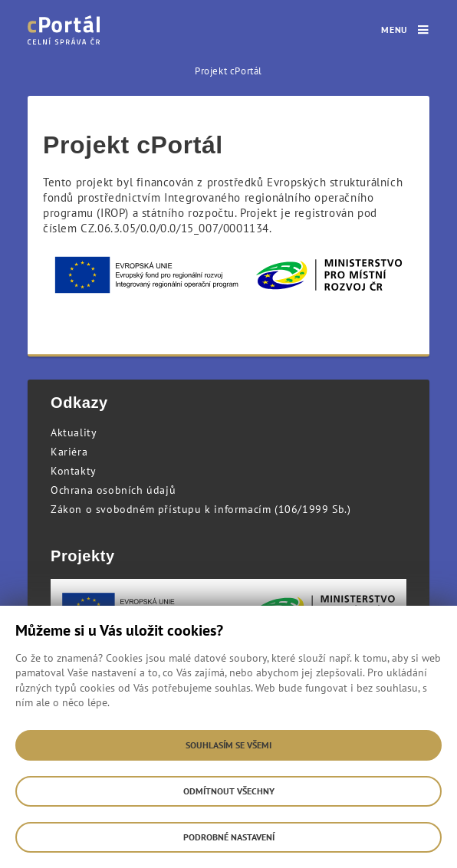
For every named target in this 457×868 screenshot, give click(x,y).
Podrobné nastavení (229, 837)
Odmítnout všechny (229, 791)
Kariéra (69, 452)
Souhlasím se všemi (228, 745)
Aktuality (74, 432)
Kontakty (74, 471)
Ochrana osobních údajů (113, 490)
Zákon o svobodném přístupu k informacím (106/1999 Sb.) (201, 509)
